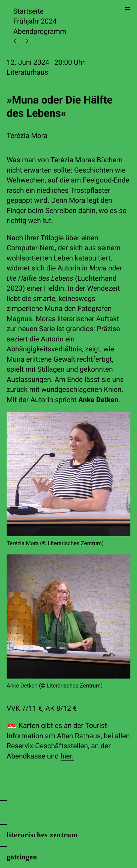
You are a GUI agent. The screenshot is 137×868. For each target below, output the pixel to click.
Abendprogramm (40, 32)
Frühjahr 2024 (35, 21)
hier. (67, 756)
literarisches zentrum (42, 835)
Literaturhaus (27, 72)
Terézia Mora (27, 136)
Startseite (28, 11)
